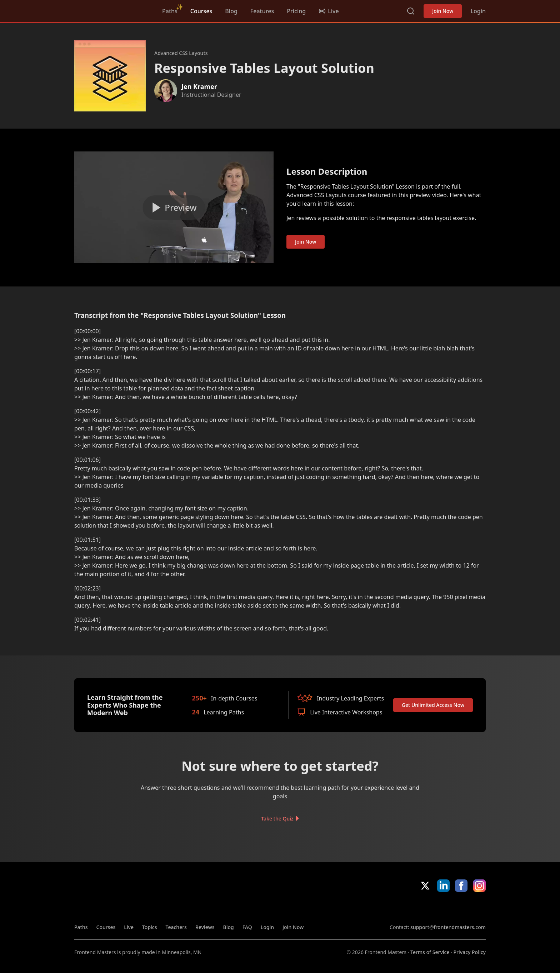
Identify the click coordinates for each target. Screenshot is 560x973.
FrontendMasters (112, 10)
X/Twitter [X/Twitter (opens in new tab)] (425, 886)
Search (411, 11)
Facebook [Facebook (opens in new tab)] (461, 886)
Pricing (296, 11)
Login (478, 11)
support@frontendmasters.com (448, 927)
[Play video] (174, 208)
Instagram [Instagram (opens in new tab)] (479, 886)
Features (262, 11)
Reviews (205, 927)
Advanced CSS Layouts (181, 53)
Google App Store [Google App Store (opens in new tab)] (462, 908)
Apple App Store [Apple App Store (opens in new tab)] (410, 908)
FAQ (247, 927)
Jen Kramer (199, 86)
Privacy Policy (470, 952)
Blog (231, 11)
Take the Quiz (277, 819)
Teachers (176, 927)
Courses (201, 11)
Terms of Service (430, 952)
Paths (170, 11)
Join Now (443, 11)
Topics (150, 927)
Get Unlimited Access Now (433, 705)
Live (129, 927)
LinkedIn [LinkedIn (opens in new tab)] (443, 886)
